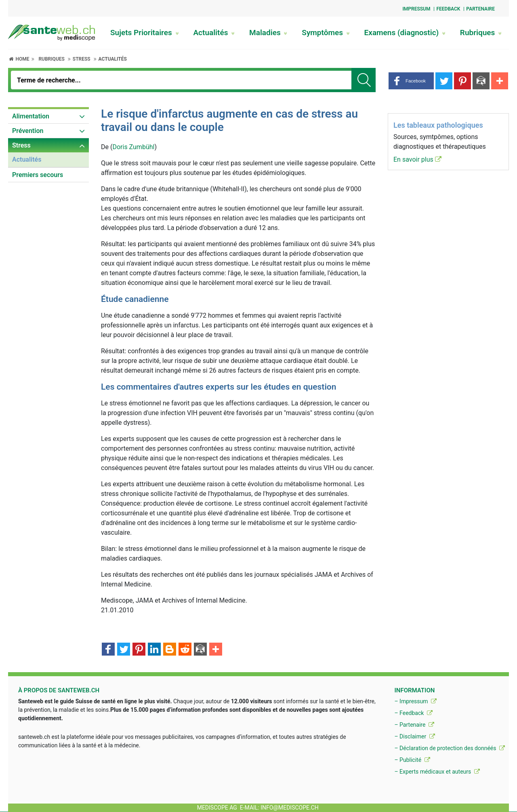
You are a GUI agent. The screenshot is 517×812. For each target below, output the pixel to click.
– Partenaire (414, 725)
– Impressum (415, 701)
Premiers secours (38, 175)
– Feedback (413, 713)
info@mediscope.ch (290, 808)
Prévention (28, 131)
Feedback (448, 9)
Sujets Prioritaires (145, 33)
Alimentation (31, 116)
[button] (411, 81)
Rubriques (481, 33)
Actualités (214, 33)
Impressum (416, 9)
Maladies (268, 33)
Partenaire (480, 9)
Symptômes (326, 33)
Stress (82, 59)
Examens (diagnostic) (405, 33)
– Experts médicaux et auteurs (437, 772)
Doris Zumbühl (133, 147)
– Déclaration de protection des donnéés (450, 748)
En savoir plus (417, 159)
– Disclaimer (414, 736)
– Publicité (412, 760)
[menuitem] (48, 116)
